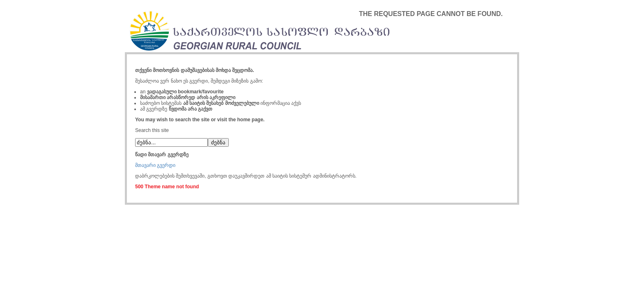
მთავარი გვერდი (155, 165)
